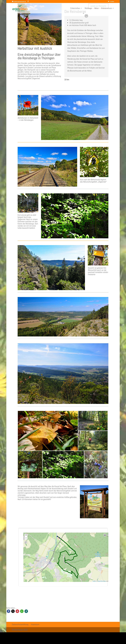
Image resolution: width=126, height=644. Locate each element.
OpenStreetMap (102, 581)
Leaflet (94, 581)
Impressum (35, 624)
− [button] (26, 538)
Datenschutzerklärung (20, 624)
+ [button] (26, 535)
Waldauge (88, 8)
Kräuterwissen (107, 8)
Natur (97, 8)
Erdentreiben (75, 8)
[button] (9, 611)
